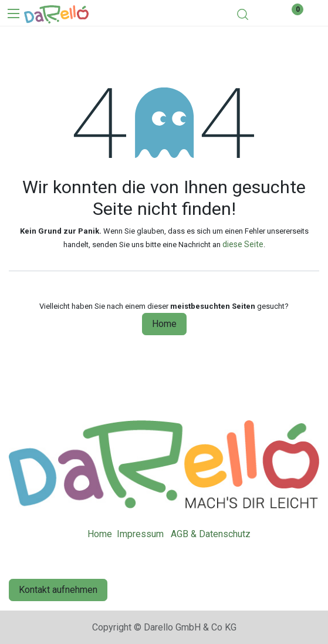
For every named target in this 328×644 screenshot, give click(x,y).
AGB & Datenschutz (211, 534)
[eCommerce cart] (264, 14)
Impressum (140, 534)
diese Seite (243, 244)
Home (164, 324)
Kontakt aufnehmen (58, 590)
